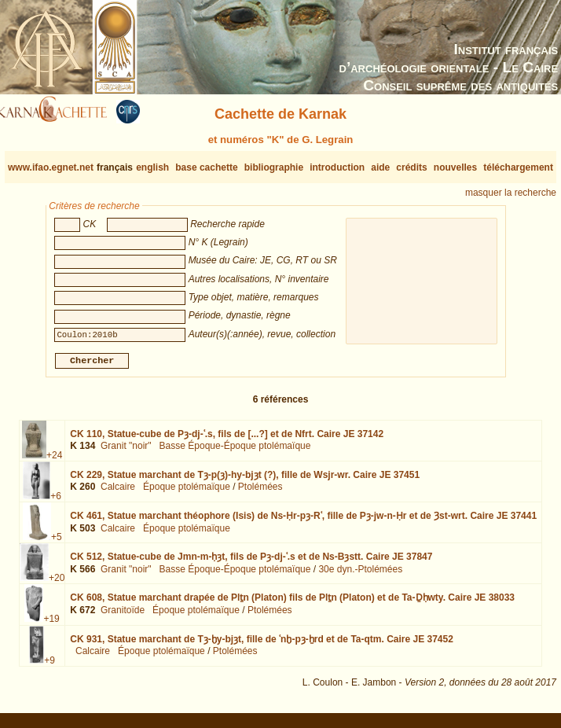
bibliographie (274, 167)
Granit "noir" (126, 452)
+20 (57, 584)
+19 (51, 625)
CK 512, (251, 563)
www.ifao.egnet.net (51, 167)
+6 (56, 502)
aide (380, 167)
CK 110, (227, 440)
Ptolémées (260, 493)
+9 (49, 666)
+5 (57, 543)
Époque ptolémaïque (187, 493)
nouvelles (455, 167)
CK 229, (245, 481)
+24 (54, 461)
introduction (337, 167)
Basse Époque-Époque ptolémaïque (235, 452)
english (152, 167)
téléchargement (518, 167)
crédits (411, 167)
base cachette (206, 167)
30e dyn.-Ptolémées (360, 575)
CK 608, (292, 604)
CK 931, (262, 645)
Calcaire (118, 493)
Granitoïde (123, 616)
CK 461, (303, 522)
